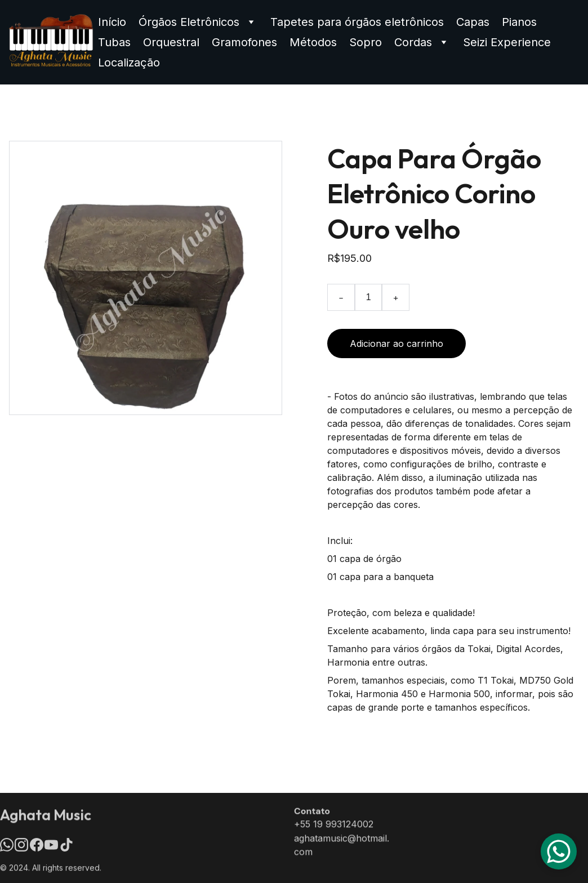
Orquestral (171, 42)
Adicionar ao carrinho (397, 344)
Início (112, 22)
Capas (473, 22)
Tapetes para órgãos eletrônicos (357, 22)
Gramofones (244, 42)
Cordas (413, 42)
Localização (129, 63)
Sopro (366, 42)
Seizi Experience (507, 42)
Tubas (114, 42)
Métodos (313, 42)
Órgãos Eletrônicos (189, 22)
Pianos (519, 22)
